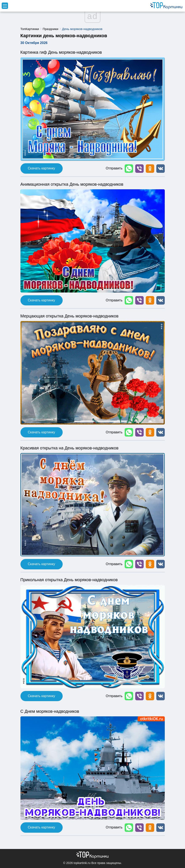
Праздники (50, 29)
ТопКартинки (30, 29)
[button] (129, 169)
